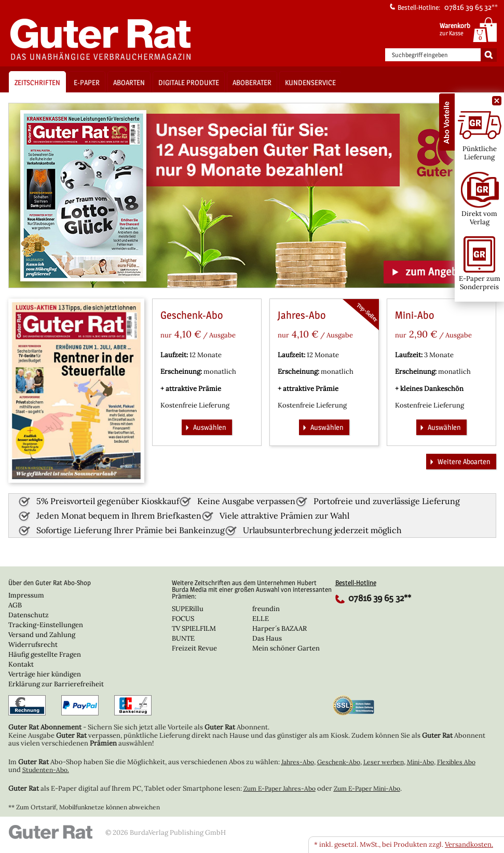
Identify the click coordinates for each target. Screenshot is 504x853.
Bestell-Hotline (356, 583)
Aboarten (129, 82)
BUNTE (183, 638)
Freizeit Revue (194, 648)
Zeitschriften (37, 82)
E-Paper (87, 82)
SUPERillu (188, 609)
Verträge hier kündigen (45, 674)
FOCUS (183, 619)
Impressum (26, 595)
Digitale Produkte (189, 82)
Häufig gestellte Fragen (45, 654)
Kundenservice (310, 82)
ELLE (261, 619)
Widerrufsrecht (33, 645)
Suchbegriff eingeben (420, 55)
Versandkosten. (469, 844)
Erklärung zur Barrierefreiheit (56, 684)
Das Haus (267, 638)
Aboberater (252, 82)
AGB (15, 605)
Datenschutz (29, 615)
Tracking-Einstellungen (46, 625)
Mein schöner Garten (286, 648)
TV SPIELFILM (194, 628)
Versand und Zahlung (42, 635)
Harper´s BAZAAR (280, 628)
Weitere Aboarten (459, 461)
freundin (266, 609)
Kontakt (21, 664)
